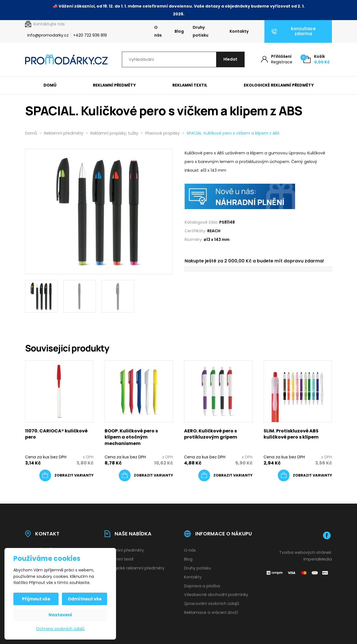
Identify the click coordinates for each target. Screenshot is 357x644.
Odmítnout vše (85, 599)
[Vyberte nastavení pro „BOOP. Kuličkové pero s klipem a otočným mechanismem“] (146, 475)
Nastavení (60, 615)
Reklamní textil (190, 85)
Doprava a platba (202, 586)
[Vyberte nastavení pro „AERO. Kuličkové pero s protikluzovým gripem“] (225, 475)
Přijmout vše (36, 599)
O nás (158, 31)
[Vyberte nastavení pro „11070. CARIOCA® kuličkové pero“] (66, 475)
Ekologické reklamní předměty (279, 85)
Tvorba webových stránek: (306, 552)
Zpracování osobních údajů (212, 604)
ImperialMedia (318, 559)
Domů (50, 85)
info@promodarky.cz (48, 35)
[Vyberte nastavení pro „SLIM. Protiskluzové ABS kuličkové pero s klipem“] (305, 475)
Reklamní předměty (114, 85)
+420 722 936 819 (90, 35)
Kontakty (239, 31)
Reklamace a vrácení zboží (211, 612)
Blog (179, 31)
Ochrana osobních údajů (60, 629)
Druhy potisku (201, 31)
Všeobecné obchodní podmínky (216, 595)
